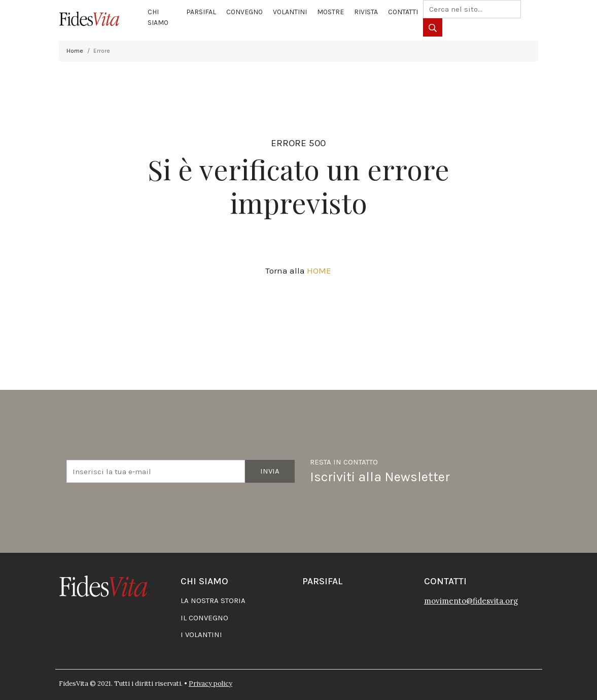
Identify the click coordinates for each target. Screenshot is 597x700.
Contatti (403, 12)
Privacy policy (210, 684)
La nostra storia (213, 601)
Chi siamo (158, 17)
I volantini (201, 635)
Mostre (330, 12)
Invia (270, 471)
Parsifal (201, 12)
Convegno (244, 12)
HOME (319, 271)
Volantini (290, 12)
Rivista (366, 12)
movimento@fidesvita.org (471, 601)
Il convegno (204, 618)
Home (75, 51)
